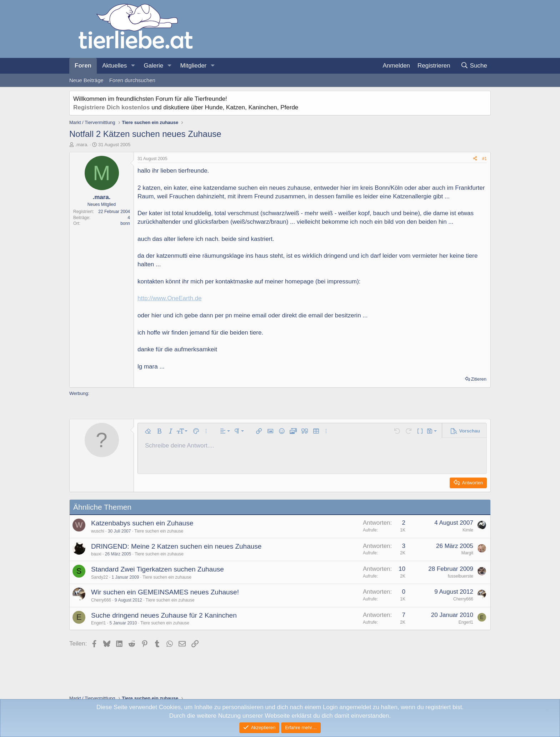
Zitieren (479, 379)
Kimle (468, 530)
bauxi (96, 554)
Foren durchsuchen (132, 80)
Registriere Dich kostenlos (111, 107)
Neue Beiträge (86, 80)
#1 (484, 159)
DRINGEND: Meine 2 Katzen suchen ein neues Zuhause (176, 546)
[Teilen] (475, 159)
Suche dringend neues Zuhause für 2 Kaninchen (164, 615)
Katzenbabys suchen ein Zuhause (142, 523)
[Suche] (474, 66)
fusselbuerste (461, 576)
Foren (83, 66)
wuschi (98, 531)
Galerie (153, 66)
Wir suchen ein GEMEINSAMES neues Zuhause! (165, 592)
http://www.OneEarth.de (170, 298)
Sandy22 (99, 577)
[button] (133, 66)
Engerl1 (98, 623)
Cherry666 (101, 600)
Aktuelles (114, 66)
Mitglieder (194, 66)
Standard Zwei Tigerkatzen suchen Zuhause (157, 569)
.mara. (82, 145)
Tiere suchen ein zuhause (159, 531)
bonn (125, 223)
